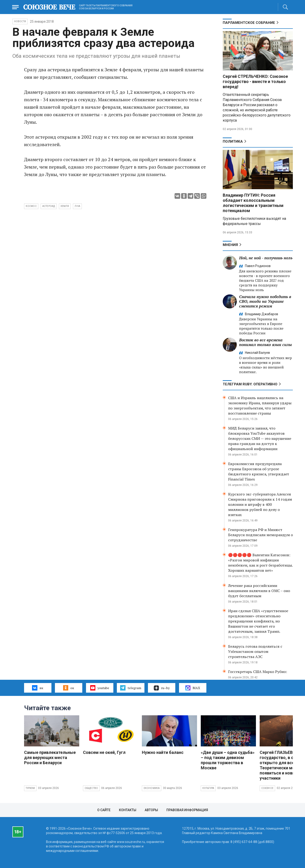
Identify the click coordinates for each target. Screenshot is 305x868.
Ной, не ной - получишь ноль (266, 258)
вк (38, 688)
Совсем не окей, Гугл (104, 752)
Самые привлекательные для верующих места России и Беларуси (50, 758)
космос (31, 206)
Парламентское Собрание (249, 23)
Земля (65, 206)
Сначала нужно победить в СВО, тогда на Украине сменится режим (265, 301)
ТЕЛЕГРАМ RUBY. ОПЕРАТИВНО (250, 384)
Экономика (152, 788)
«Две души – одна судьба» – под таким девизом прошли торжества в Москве (228, 760)
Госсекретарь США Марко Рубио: (258, 672)
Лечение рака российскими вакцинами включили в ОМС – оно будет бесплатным (259, 591)
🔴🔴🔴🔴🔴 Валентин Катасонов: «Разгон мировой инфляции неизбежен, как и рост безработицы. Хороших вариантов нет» (260, 563)
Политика (233, 141)
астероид (49, 206)
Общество (91, 788)
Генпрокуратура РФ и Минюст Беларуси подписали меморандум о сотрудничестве (260, 535)
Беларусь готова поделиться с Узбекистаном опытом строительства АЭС (255, 651)
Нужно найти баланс (163, 752)
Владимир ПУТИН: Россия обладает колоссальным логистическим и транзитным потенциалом (253, 203)
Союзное (267, 788)
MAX (193, 688)
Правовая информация (187, 810)
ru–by (162, 688)
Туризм (30, 788)
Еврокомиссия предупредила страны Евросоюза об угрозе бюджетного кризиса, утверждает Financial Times (259, 471)
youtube (100, 688)
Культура (208, 788)
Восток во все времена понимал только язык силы (266, 342)
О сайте (104, 810)
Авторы (151, 810)
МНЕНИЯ (230, 245)
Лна (77, 206)
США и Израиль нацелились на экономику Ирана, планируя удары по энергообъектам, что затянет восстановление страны (260, 405)
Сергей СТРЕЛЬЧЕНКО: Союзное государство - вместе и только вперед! (255, 81)
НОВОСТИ (20, 21)
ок (69, 688)
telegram (131, 688)
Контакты (128, 810)
